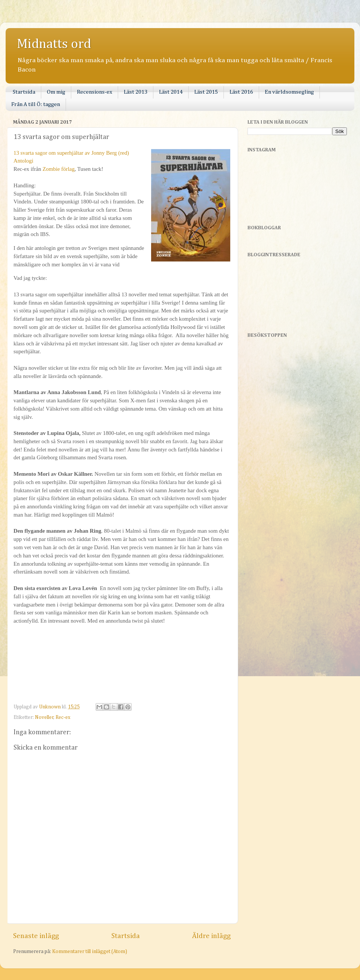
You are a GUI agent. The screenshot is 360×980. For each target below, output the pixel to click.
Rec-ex (63, 717)
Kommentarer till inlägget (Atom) (90, 952)
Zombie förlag (58, 169)
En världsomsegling (289, 92)
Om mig (56, 92)
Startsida (24, 92)
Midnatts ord (54, 44)
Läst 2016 (241, 92)
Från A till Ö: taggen (36, 104)
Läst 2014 (171, 92)
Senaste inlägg (36, 936)
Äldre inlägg (211, 936)
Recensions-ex (94, 92)
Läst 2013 (136, 92)
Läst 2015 (206, 92)
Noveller (44, 717)
